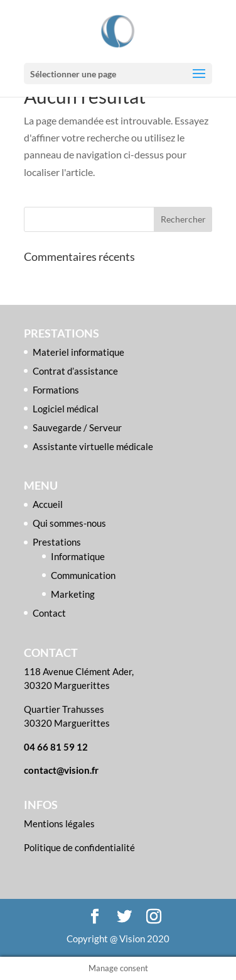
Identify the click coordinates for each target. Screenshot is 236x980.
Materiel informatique (78, 352)
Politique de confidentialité (79, 847)
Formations (56, 390)
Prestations (57, 542)
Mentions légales (59, 823)
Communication (83, 575)
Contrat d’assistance (75, 371)
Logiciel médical (66, 409)
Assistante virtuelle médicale (93, 446)
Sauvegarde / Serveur (77, 427)
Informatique (78, 556)
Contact (49, 613)
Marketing (73, 594)
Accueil (48, 504)
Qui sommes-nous (69, 523)
